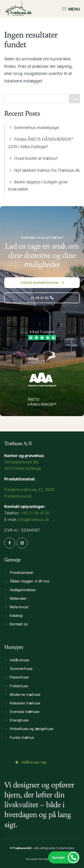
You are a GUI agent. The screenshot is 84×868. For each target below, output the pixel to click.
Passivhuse (19, 677)
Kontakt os (19, 624)
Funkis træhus (22, 737)
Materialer (18, 598)
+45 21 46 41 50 (35, 513)
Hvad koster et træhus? (36, 158)
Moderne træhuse (25, 694)
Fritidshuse (19, 686)
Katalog (16, 615)
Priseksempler (22, 573)
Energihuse (19, 720)
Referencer (19, 607)
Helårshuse (19, 660)
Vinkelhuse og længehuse (31, 729)
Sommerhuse (21, 669)
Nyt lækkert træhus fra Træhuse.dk (47, 170)
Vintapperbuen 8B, (22, 462)
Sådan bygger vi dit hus (30, 581)
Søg (74, 98)
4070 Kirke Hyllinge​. (23, 468)
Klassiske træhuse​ (25, 703)
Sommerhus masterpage (37, 127)
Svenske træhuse (25, 712)
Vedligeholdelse (23, 590)
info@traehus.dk (34, 520)
